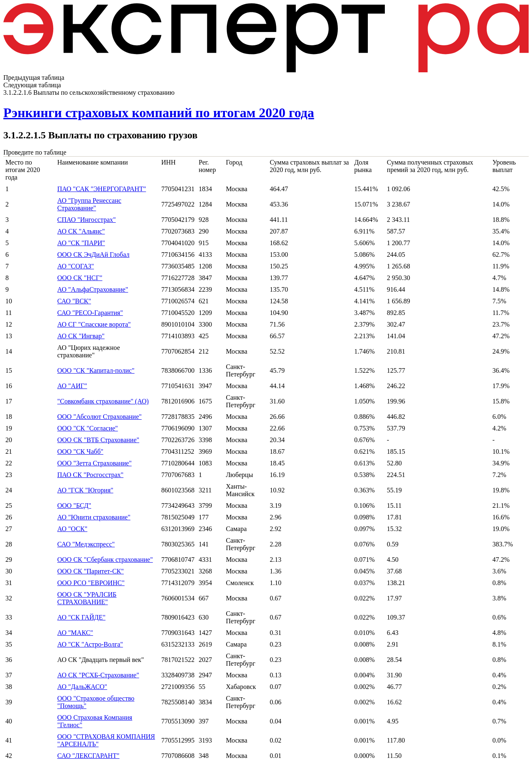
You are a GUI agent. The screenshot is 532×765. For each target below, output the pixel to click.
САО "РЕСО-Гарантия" (90, 313)
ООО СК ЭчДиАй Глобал (94, 255)
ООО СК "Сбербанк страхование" (105, 560)
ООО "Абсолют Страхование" (100, 417)
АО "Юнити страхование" (94, 517)
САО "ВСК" (74, 301)
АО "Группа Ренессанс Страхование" (89, 204)
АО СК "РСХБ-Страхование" (98, 675)
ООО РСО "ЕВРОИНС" (91, 583)
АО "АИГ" (72, 386)
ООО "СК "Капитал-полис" (96, 370)
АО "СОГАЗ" (76, 266)
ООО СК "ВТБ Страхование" (98, 440)
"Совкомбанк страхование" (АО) (103, 401)
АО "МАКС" (75, 633)
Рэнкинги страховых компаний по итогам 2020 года (159, 113)
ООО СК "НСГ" (80, 278)
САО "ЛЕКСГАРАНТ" (89, 756)
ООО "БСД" (74, 505)
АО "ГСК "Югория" (85, 490)
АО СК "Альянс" (81, 231)
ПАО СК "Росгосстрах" (90, 475)
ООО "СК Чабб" (80, 451)
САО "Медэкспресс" (86, 544)
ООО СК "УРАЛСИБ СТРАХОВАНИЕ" (87, 598)
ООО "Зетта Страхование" (95, 463)
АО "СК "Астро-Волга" (90, 644)
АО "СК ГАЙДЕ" (81, 617)
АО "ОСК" (72, 529)
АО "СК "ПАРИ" (81, 243)
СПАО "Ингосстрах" (87, 220)
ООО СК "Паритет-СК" (91, 571)
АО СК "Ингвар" (81, 336)
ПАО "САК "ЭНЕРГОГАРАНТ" (102, 189)
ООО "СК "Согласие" (88, 428)
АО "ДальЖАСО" (82, 687)
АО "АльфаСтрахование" (93, 289)
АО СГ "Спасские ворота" (94, 324)
